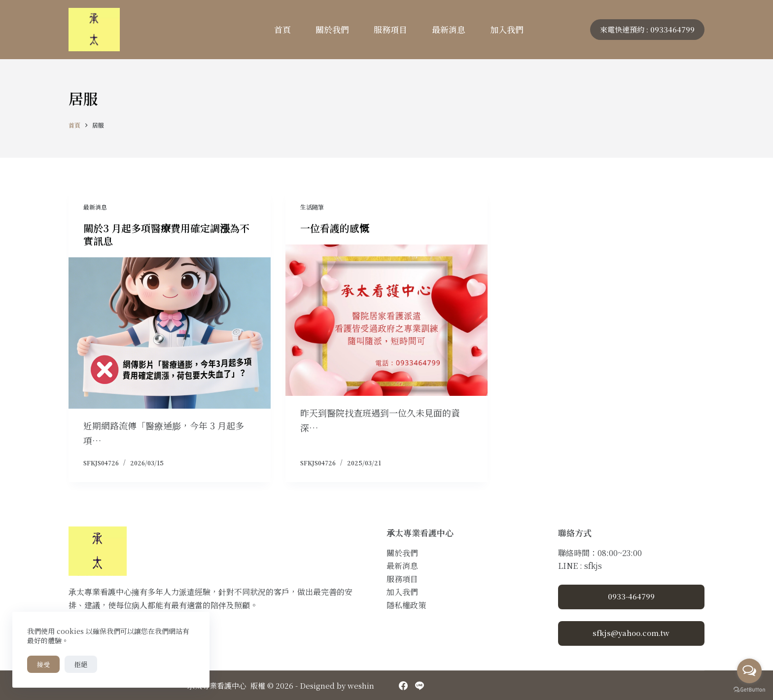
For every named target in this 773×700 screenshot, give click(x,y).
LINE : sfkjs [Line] (580, 566)
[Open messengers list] (749, 671)
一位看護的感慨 (335, 228)
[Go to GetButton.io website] (749, 690)
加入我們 (507, 29)
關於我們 (332, 29)
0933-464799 (631, 596)
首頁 (282, 29)
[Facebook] (403, 686)
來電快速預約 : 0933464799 (647, 29)
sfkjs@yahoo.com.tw (631, 633)
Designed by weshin (337, 685)
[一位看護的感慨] (386, 320)
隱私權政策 (406, 605)
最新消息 (449, 29)
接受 (43, 664)
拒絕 (81, 664)
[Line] (420, 686)
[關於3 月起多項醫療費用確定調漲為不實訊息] (170, 333)
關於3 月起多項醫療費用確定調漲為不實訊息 (166, 234)
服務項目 (390, 29)
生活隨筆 (312, 207)
